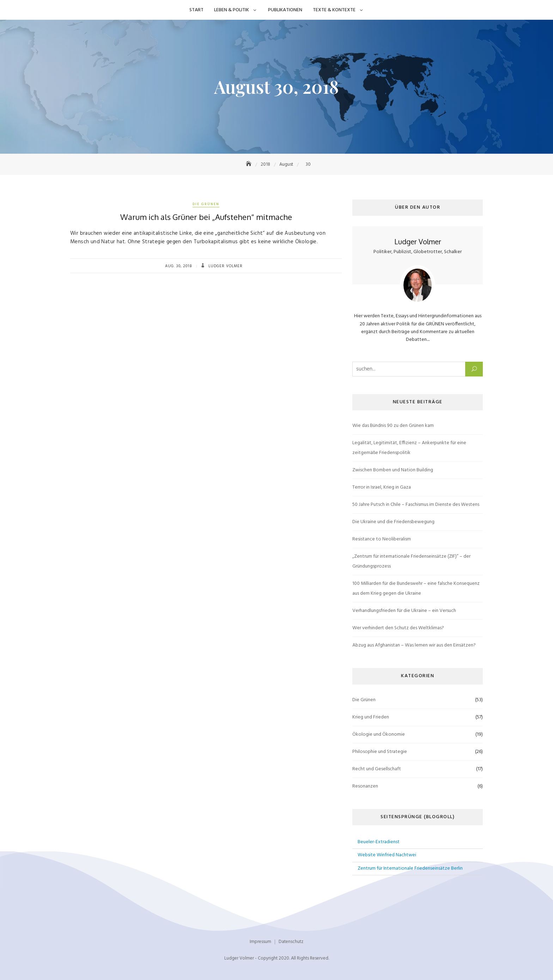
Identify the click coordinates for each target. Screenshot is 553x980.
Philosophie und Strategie (380, 752)
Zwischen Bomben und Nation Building (393, 470)
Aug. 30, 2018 (179, 266)
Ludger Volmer (225, 266)
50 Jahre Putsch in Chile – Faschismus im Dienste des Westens (416, 505)
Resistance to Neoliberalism (382, 539)
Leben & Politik (232, 10)
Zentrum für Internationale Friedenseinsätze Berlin (410, 868)
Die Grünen (206, 204)
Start (196, 10)
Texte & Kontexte (334, 10)
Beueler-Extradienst (379, 842)
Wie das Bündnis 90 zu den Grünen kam (393, 426)
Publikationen (285, 10)
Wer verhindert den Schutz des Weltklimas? (398, 628)
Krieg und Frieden (371, 717)
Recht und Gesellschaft (377, 769)
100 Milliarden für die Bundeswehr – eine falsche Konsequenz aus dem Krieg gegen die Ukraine (416, 589)
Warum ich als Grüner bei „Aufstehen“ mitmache (206, 217)
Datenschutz (291, 942)
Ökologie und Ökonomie (379, 734)
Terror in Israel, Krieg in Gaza (382, 487)
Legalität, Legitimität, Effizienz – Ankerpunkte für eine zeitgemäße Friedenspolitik (409, 448)
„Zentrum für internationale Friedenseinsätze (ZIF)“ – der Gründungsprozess (411, 561)
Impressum (260, 942)
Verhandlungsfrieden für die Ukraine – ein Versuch (404, 611)
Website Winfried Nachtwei (387, 855)
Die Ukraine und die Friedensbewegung (393, 522)
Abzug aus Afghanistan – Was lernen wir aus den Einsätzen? (414, 645)
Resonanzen (365, 786)
